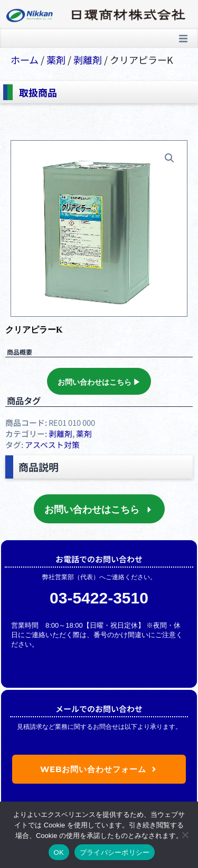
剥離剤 (88, 60)
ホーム (25, 60)
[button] (183, 38)
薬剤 (56, 60)
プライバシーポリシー (115, 852)
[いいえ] (185, 835)
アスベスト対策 (52, 445)
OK (59, 852)
